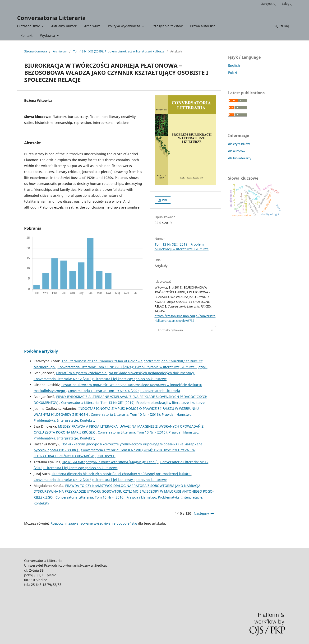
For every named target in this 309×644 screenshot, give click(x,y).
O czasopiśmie (29, 26)
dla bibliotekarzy (240, 158)
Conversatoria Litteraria (51, 18)
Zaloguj (287, 4)
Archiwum (92, 26)
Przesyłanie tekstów (167, 26)
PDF (164, 200)
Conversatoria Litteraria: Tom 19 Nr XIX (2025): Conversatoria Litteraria (124, 391)
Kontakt (26, 35)
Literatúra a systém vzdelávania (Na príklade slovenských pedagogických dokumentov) (125, 373)
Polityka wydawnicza (125, 26)
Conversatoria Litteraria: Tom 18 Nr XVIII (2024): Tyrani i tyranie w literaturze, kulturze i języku (133, 367)
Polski (233, 72)
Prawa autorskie (203, 26)
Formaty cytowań (170, 330)
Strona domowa (36, 51)
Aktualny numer (64, 26)
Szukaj (282, 26)
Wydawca (48, 35)
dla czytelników (239, 144)
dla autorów (237, 151)
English (234, 65)
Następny (201, 513)
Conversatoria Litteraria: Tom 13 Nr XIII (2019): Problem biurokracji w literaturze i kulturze (133, 403)
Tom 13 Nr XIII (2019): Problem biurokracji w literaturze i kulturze (119, 51)
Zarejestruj (269, 4)
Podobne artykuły (41, 351)
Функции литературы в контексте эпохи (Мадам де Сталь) (110, 462)
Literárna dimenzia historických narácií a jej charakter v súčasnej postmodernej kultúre (122, 474)
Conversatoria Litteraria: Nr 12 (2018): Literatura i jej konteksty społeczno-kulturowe (100, 379)
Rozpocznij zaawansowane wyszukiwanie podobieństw (94, 523)
